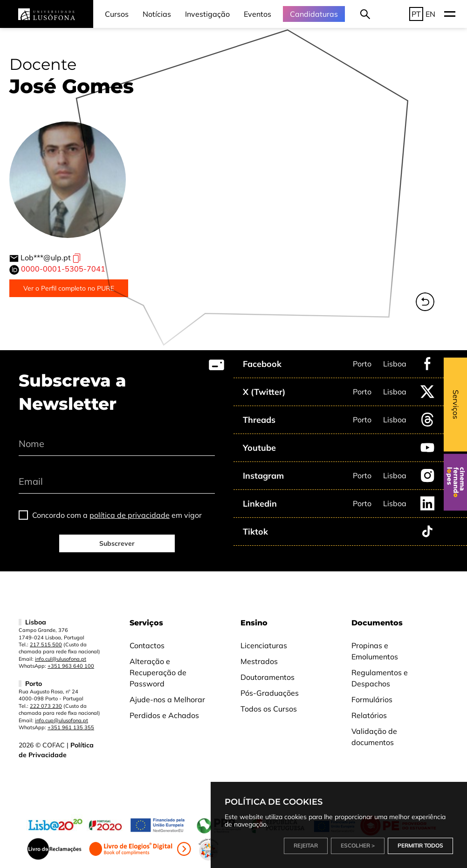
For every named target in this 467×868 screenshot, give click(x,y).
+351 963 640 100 (71, 666)
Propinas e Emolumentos (375, 651)
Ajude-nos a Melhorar (167, 699)
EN (430, 14)
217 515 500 (46, 644)
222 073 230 (46, 706)
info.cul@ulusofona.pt (61, 659)
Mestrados (259, 661)
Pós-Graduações (270, 693)
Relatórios (369, 715)
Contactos (147, 645)
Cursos (117, 14)
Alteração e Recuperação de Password (158, 672)
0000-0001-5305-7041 (63, 269)
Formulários (372, 699)
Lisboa (395, 364)
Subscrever (117, 543)
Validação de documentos (374, 737)
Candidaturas (314, 14)
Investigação (207, 14)
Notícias (157, 14)
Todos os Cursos (269, 709)
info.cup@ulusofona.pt (62, 720)
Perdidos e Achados (164, 715)
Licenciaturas (264, 645)
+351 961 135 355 (71, 727)
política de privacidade (130, 515)
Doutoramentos (268, 677)
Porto (362, 364)
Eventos (258, 14)
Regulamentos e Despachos (380, 678)
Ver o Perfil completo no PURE (69, 288)
